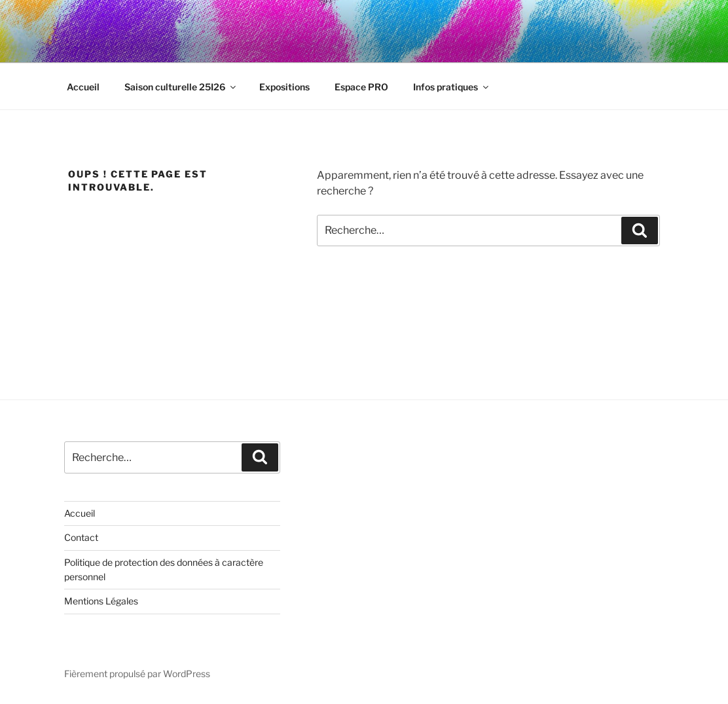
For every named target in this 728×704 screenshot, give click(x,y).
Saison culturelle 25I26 (181, 87)
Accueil (83, 87)
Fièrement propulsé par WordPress (137, 674)
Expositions (284, 87)
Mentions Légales (101, 601)
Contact (81, 537)
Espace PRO (361, 87)
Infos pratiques (452, 87)
